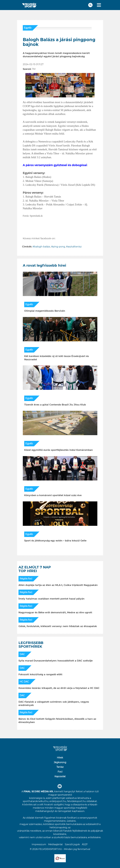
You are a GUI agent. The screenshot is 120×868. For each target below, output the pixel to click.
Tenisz (60, 767)
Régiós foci (26, 579)
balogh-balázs (42, 247)
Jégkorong (60, 762)
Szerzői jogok (72, 844)
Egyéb (28, 28)
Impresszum (39, 844)
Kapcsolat (60, 776)
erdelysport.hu (58, 801)
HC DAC (24, 682)
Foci (60, 772)
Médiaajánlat (55, 844)
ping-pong (59, 247)
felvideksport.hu (77, 801)
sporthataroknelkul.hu (36, 801)
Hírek (60, 758)
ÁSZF (85, 844)
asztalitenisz (75, 247)
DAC (22, 654)
